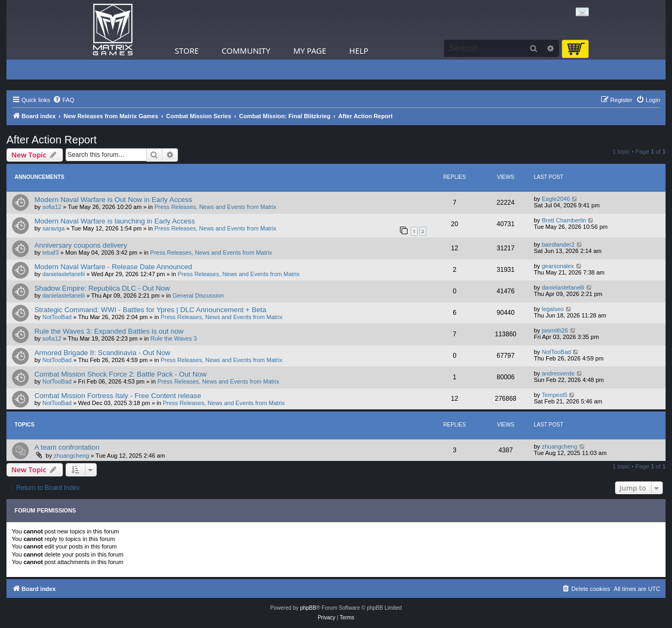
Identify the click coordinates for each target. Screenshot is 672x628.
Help (359, 50)
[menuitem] (63, 100)
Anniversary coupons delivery (81, 245)
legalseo (553, 309)
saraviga (54, 228)
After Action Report (52, 140)
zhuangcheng (72, 456)
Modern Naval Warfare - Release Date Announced (113, 267)
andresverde (558, 373)
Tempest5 (555, 395)
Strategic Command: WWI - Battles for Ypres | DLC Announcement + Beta (150, 310)
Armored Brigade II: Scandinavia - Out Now (102, 353)
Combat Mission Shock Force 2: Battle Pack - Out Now (120, 374)
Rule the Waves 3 (174, 338)
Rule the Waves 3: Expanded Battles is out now (109, 331)
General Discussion (198, 295)
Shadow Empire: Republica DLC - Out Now (102, 288)
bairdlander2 (558, 244)
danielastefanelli (64, 274)
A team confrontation (67, 447)
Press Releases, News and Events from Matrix (215, 207)
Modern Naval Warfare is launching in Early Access (115, 221)
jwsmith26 (555, 330)
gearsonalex (558, 266)
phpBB (308, 608)
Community (246, 50)
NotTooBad (57, 317)
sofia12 (52, 207)
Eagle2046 (556, 199)
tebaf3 (51, 252)
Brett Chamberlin (564, 220)
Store (187, 50)
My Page (310, 50)
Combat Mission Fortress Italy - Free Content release (118, 396)
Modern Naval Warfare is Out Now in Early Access (113, 200)
